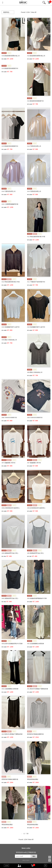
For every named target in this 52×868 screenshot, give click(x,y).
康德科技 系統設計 (26, 860)
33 (28, 834)
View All (34, 12)
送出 (34, 856)
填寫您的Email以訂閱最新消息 (26, 852)
